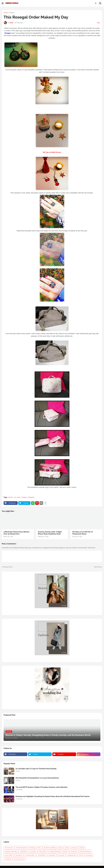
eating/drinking (55, 851)
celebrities (24, 851)
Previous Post (8, 567)
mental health (30, 855)
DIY (40, 848)
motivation (52, 855)
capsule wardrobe (11, 851)
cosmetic (33, 851)
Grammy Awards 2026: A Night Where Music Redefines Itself (50, 533)
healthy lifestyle (85, 851)
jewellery (19, 855)
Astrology (32, 848)
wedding (8, 859)
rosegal (24, 497)
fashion (12, 13)
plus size (61, 855)
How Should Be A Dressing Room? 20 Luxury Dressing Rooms (37, 778)
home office (9, 855)
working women (19, 859)
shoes (81, 855)
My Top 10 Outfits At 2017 (52, 152)
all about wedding (50, 848)
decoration (43, 851)
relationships (72, 855)
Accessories (9, 848)
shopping (31, 497)
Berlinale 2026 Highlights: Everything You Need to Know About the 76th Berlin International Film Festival (52, 796)
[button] (3, 3)
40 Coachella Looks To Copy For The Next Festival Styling (36, 769)
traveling (89, 855)
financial (74, 851)
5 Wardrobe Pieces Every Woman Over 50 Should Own (17, 533)
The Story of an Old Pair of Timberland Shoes (82, 533)
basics (67, 848)
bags (60, 848)
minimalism (41, 855)
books (82, 848)
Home (6, 13)
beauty (75, 848)
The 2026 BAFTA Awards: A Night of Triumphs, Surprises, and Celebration (41, 787)
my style (17, 497)
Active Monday (21, 848)
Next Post (98, 567)
